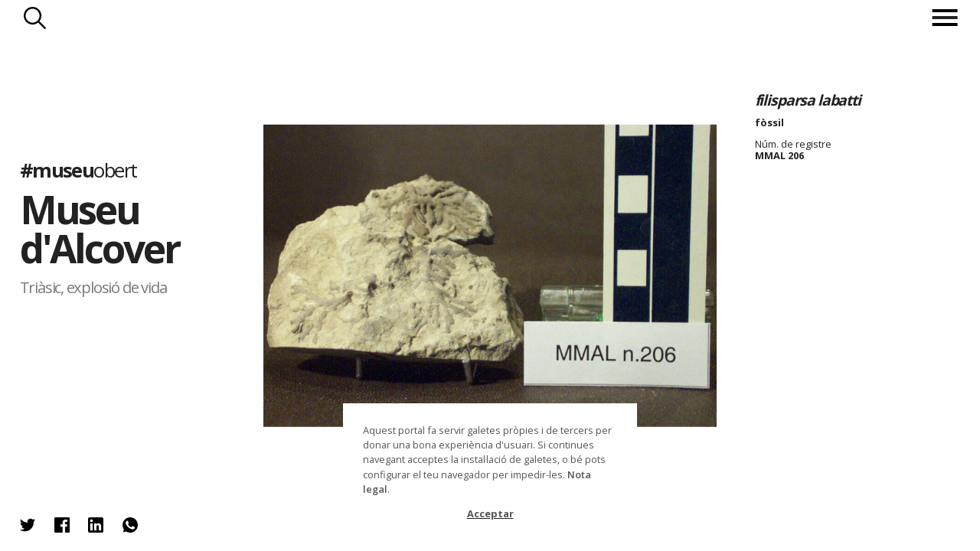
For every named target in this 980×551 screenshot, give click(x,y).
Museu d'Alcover (100, 229)
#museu (78, 170)
